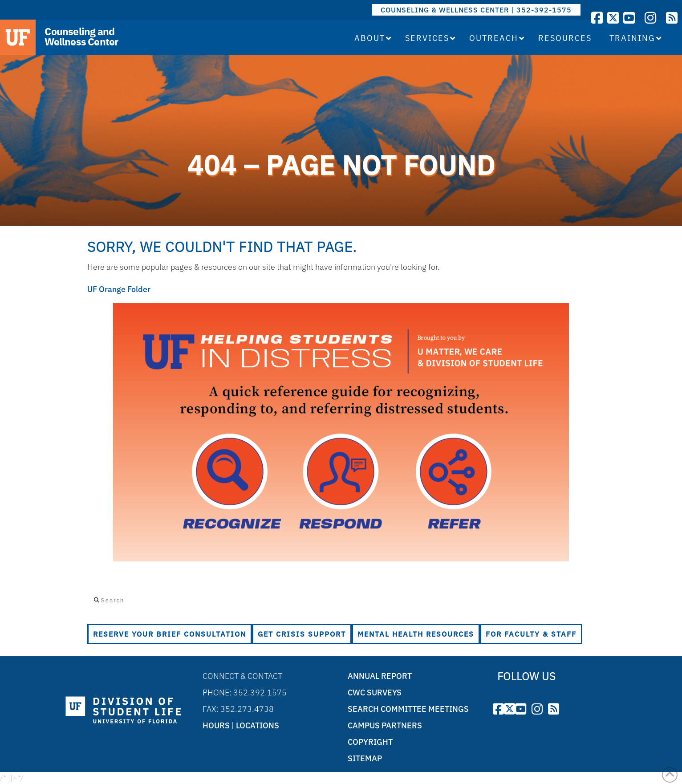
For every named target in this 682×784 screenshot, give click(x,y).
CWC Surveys (375, 693)
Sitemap (365, 758)
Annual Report (380, 676)
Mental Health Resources (416, 634)
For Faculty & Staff (531, 634)
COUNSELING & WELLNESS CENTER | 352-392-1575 (476, 10)
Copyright (370, 742)
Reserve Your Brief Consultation (170, 634)
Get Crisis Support (302, 634)
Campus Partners (385, 725)
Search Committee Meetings (408, 709)
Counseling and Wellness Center (81, 37)
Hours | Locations (241, 725)
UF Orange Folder (119, 289)
